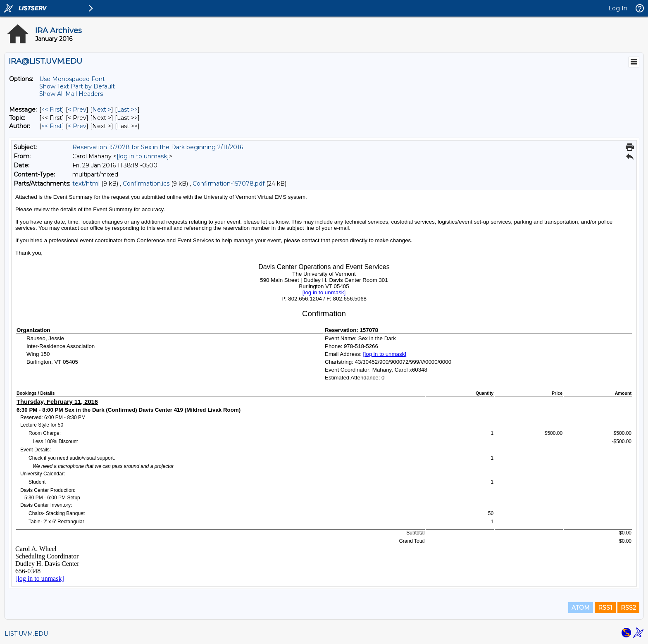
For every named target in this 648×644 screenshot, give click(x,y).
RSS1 (605, 608)
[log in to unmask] (143, 156)
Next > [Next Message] (102, 110)
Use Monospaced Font (72, 79)
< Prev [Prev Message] (77, 110)
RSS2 (628, 608)
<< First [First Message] (52, 110)
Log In (618, 8)
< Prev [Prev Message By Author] (77, 126)
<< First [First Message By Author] (52, 126)
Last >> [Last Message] (127, 110)
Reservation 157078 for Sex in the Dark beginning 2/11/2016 (158, 147)
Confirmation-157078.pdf (229, 184)
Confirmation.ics (146, 184)
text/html (86, 184)
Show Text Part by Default (77, 86)
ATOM (581, 608)
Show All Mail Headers (71, 94)
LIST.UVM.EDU (26, 634)
